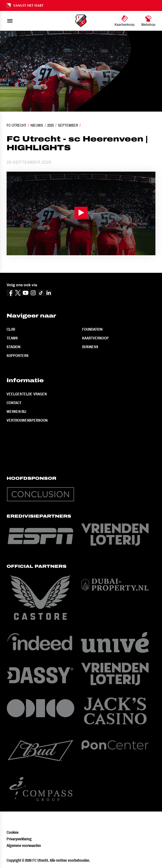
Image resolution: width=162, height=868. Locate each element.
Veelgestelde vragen (27, 394)
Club (11, 329)
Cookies (12, 832)
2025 (51, 125)
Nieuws (37, 125)
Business (90, 347)
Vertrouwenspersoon (27, 420)
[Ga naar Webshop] (148, 21)
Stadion (13, 347)
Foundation (92, 329)
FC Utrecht (16, 125)
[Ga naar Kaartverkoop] (125, 21)
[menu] (10, 21)
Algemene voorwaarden (24, 846)
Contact (14, 403)
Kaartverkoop (95, 338)
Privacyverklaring (19, 839)
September (68, 125)
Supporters (18, 356)
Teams (12, 338)
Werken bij (16, 412)
